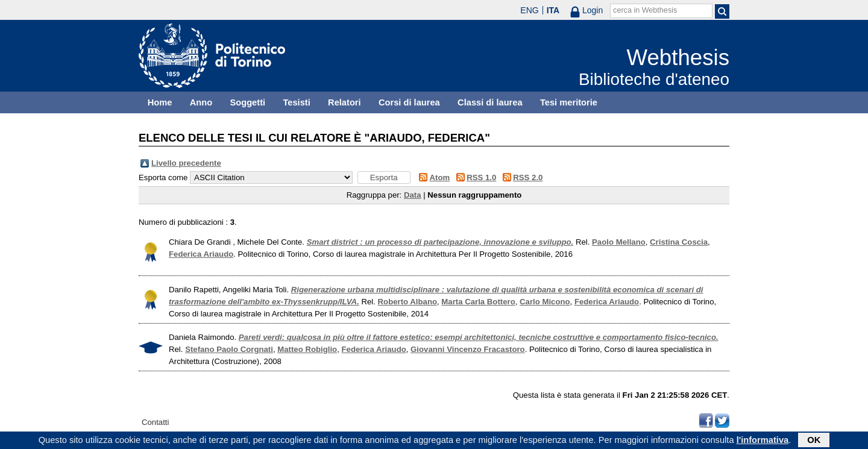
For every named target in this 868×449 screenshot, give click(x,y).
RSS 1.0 (481, 177)
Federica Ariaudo (201, 254)
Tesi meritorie (569, 102)
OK (814, 441)
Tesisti (296, 102)
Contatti (155, 422)
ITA (553, 10)
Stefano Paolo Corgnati (229, 349)
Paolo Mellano (619, 242)
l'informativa (763, 441)
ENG (529, 10)
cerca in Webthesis (645, 10)
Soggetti (247, 102)
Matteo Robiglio (307, 349)
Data (413, 195)
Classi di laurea (490, 102)
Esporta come (163, 177)
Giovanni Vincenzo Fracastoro (468, 349)
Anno (201, 102)
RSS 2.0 (528, 177)
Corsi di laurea (409, 102)
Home (160, 102)
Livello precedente (186, 163)
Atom (440, 177)
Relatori (344, 102)
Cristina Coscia (679, 242)
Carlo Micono (545, 302)
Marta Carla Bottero (478, 302)
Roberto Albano (407, 302)
